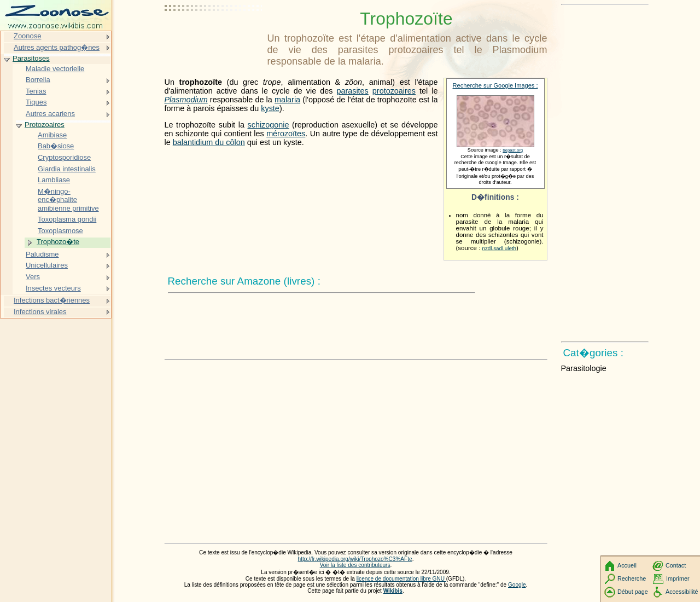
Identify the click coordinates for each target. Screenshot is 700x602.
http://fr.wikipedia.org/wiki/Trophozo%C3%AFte (355, 559)
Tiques (36, 102)
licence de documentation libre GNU (401, 579)
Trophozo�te (58, 242)
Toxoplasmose (60, 231)
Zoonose (27, 36)
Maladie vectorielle (55, 69)
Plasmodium (186, 100)
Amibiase (52, 135)
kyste (270, 108)
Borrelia (38, 80)
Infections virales (40, 312)
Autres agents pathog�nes (57, 47)
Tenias (36, 91)
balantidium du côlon (209, 142)
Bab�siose (56, 146)
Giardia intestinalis (67, 169)
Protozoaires (45, 125)
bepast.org (513, 150)
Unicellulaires (47, 265)
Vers (33, 277)
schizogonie (269, 125)
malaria (287, 100)
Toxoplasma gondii (67, 219)
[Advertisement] (214, 36)
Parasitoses (31, 58)
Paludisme (42, 254)
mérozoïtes (286, 134)
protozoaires (394, 91)
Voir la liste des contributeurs (355, 565)
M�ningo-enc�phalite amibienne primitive (68, 200)
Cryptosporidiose (64, 157)
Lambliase (54, 180)
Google (517, 585)
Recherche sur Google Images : (495, 85)
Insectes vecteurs (53, 288)
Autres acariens (50, 114)
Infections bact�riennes (52, 300)
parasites (352, 91)
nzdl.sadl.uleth (500, 248)
